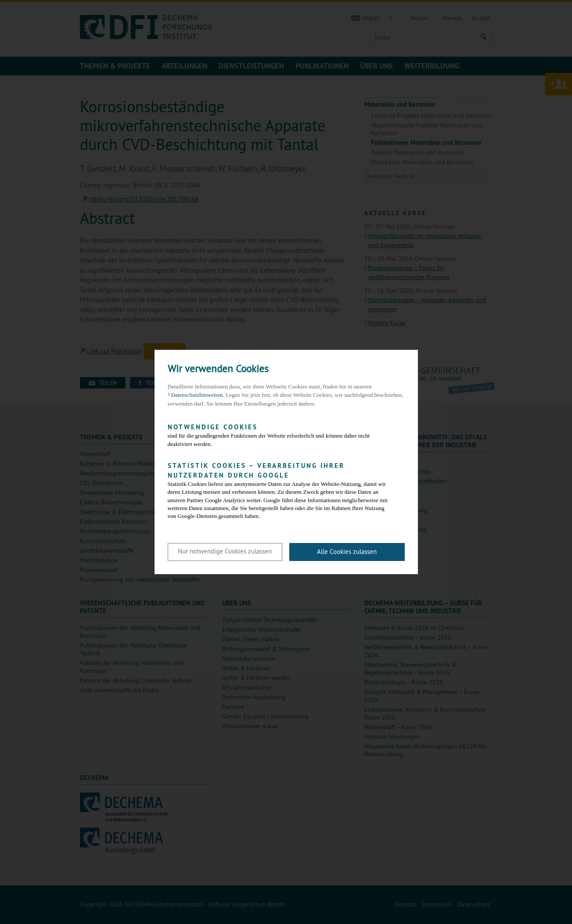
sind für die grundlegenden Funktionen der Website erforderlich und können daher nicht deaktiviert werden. (280, 435)
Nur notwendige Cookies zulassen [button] (225, 551)
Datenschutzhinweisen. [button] (197, 395)
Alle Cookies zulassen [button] (347, 552)
